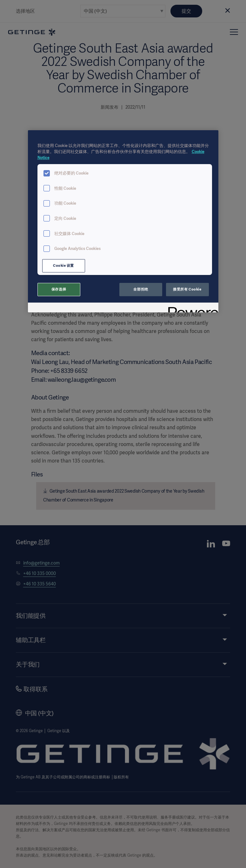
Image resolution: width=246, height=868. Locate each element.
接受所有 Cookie (187, 289)
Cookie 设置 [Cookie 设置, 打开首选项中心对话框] (63, 265)
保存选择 (59, 289)
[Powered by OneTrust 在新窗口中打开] (191, 308)
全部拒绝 (141, 289)
